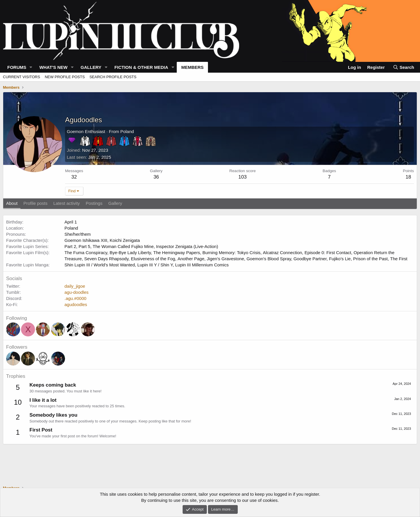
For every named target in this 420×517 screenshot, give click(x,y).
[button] (31, 67)
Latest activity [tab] (67, 203)
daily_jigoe (75, 286)
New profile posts (65, 77)
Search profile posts (113, 77)
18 (408, 177)
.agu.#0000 (75, 298)
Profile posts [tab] (35, 203)
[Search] (403, 67)
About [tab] (12, 203)
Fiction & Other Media (141, 67)
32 (74, 177)
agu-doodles (77, 292)
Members (192, 67)
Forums (17, 67)
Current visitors (21, 77)
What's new (54, 67)
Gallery (91, 67)
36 (156, 177)
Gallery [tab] (115, 203)
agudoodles (76, 304)
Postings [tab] (94, 203)
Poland (127, 131)
